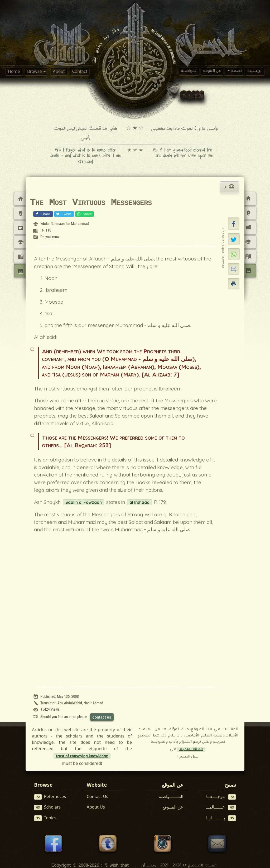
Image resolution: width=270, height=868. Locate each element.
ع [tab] (229, 187)
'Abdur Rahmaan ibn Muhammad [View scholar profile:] (64, 224)
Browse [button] (35, 71)
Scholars (47, 807)
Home (14, 71)
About (59, 71)
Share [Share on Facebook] (42, 214)
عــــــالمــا (221, 807)
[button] (234, 224)
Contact (80, 71)
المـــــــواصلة (171, 796)
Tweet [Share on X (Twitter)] (64, 214)
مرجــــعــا (221, 797)
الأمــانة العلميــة (191, 750)
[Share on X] (234, 239)
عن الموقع (212, 71)
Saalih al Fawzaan (84, 502)
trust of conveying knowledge (82, 756)
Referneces (50, 797)
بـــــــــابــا (221, 818)
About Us (96, 807)
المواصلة (189, 71)
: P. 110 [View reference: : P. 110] (46, 230)
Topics (45, 818)
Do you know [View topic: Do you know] (50, 237)
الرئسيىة (255, 71)
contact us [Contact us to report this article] (102, 717)
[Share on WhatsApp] (234, 254)
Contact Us (97, 796)
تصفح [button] (236, 71)
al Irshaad (139, 502)
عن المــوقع (173, 807)
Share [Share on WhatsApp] (84, 214)
